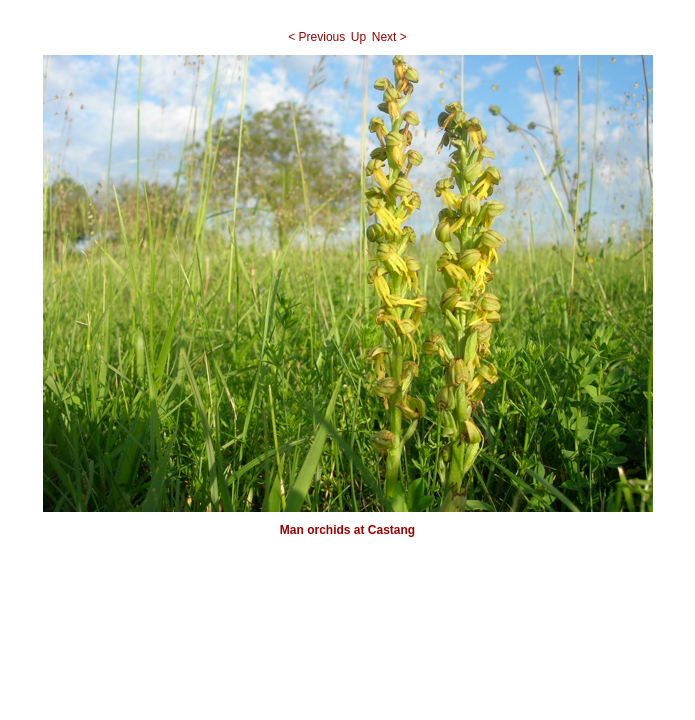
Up (358, 37)
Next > (389, 37)
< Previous (316, 37)
